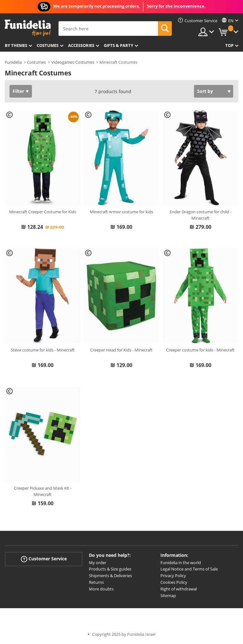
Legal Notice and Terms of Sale (189, 569)
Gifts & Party (118, 45)
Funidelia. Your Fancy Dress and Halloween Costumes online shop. (28, 28)
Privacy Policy (173, 576)
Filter (18, 91)
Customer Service (44, 559)
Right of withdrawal (179, 589)
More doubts (101, 589)
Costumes (48, 45)
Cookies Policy (174, 582)
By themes (16, 45)
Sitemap (168, 596)
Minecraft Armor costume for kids (121, 212)
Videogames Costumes (73, 62)
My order (98, 563)
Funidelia (13, 62)
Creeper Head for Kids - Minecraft (121, 350)
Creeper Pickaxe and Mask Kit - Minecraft (43, 491)
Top (229, 45)
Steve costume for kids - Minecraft (43, 350)
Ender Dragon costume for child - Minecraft (200, 215)
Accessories (81, 45)
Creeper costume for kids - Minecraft (200, 350)
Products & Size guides (110, 569)
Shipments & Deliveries (110, 576)
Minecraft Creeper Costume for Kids (43, 212)
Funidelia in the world (181, 563)
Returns (96, 582)
